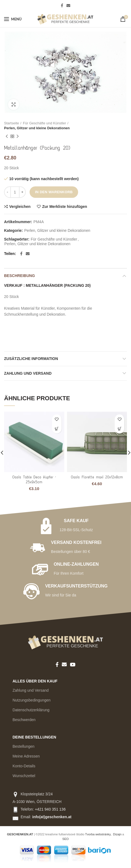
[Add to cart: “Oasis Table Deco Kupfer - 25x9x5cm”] (57, 429)
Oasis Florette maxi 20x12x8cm (97, 477)
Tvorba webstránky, (98, 834)
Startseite (12, 123)
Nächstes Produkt (18, 137)
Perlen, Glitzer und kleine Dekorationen (37, 128)
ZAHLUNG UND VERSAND (28, 373)
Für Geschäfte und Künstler (45, 123)
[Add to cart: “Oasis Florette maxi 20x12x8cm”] (119, 429)
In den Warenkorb (54, 192)
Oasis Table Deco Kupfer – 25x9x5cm (34, 480)
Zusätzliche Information (31, 359)
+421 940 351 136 (50, 809)
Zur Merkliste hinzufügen (65, 207)
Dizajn (117, 834)
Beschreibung (20, 276)
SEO (66, 839)
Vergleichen (20, 207)
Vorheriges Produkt (7, 137)
